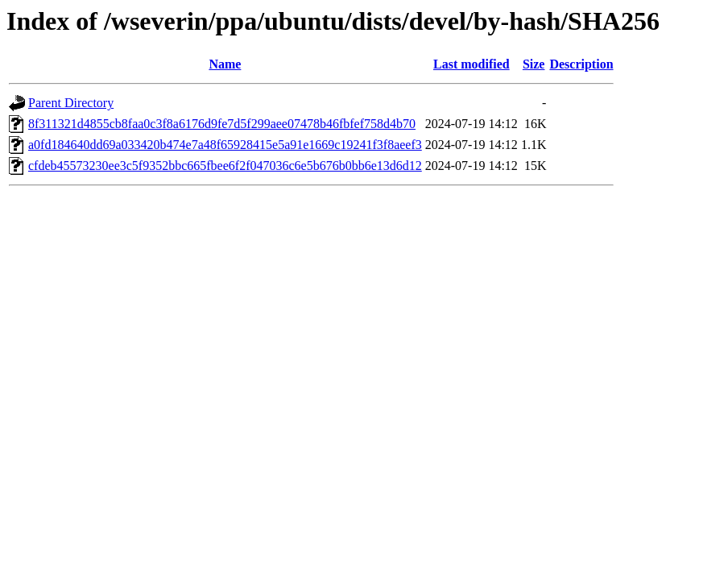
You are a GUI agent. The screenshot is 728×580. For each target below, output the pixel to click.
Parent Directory (71, 103)
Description (581, 64)
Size (534, 64)
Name (225, 64)
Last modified (472, 64)
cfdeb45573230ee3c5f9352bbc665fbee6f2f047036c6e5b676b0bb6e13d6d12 (225, 166)
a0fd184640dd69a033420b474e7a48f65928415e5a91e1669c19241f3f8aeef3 (225, 145)
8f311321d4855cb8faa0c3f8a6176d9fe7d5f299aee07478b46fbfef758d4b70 (222, 124)
